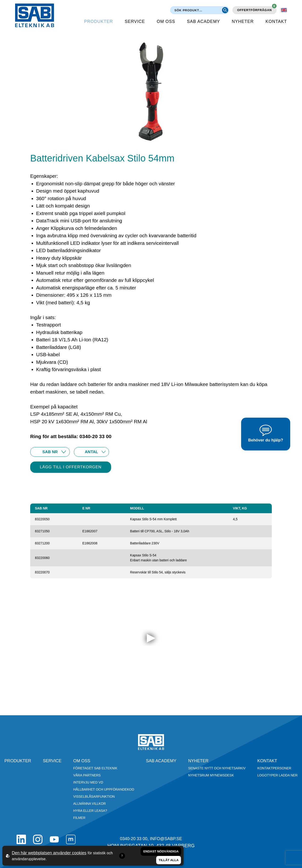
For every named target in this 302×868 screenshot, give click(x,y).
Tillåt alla (169, 860)
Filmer (79, 818)
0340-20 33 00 (134, 839)
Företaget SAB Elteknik (95, 768)
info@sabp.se (166, 839)
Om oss (166, 21)
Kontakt (276, 21)
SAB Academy (203, 21)
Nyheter (243, 21)
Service (135, 21)
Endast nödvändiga (161, 851)
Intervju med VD (88, 782)
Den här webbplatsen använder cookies (49, 853)
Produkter (99, 21)
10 (91, 452)
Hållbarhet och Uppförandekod (104, 789)
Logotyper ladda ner (277, 775)
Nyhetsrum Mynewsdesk (211, 775)
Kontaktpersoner (274, 768)
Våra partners (87, 775)
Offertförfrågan (257, 9)
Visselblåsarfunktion (94, 796)
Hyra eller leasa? (90, 811)
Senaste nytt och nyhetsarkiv (217, 768)
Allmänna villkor (90, 804)
